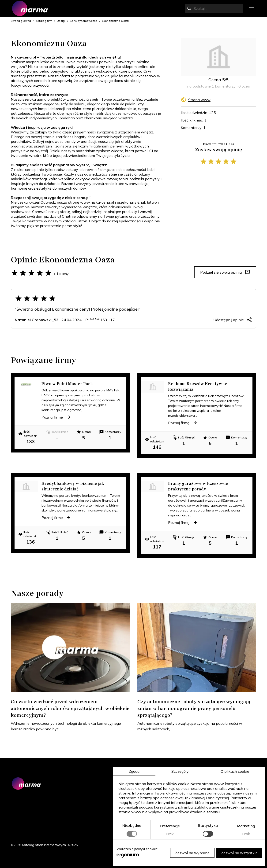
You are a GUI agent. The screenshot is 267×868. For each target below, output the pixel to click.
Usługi (61, 21)
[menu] (252, 8)
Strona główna (21, 21)
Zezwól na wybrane (192, 853)
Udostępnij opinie (233, 320)
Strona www (199, 100)
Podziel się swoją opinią (225, 272)
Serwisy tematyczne (84, 21)
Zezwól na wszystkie (239, 853)
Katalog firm (44, 21)
